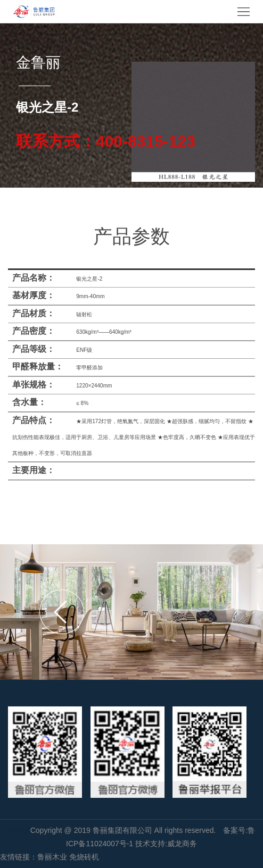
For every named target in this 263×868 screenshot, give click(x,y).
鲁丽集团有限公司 (124, 830)
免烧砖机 (84, 857)
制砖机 (19, 830)
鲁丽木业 (52, 857)
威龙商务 (182, 844)
